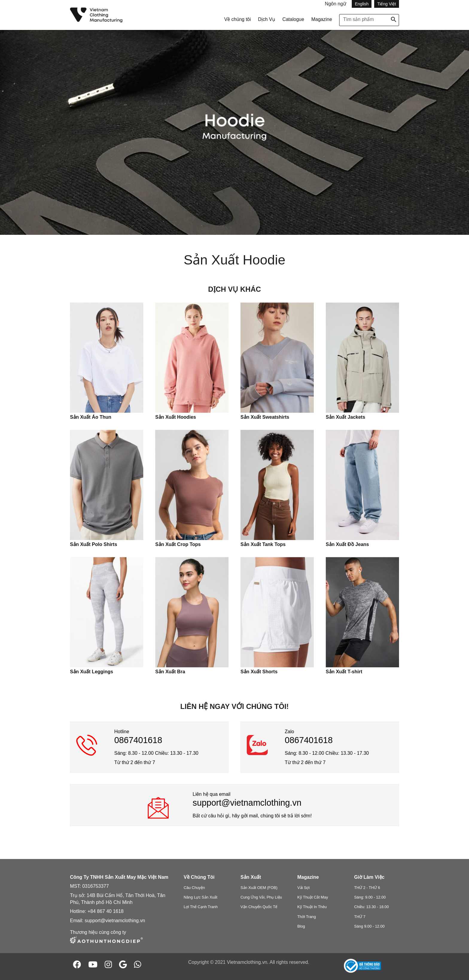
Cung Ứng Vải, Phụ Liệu (261, 897)
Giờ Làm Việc (369, 877)
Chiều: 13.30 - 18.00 (371, 907)
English (362, 4)
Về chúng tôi (237, 19)
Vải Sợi (303, 888)
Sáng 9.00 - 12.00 (369, 926)
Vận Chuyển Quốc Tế (259, 907)
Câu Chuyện (194, 888)
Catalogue (293, 19)
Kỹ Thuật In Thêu (312, 907)
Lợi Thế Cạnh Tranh (201, 907)
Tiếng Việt (387, 4)
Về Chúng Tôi (199, 877)
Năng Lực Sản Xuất (201, 897)
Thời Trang (307, 917)
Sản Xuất (251, 877)
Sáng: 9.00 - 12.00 (370, 897)
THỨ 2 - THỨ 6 (367, 888)
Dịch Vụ (267, 19)
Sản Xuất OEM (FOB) (259, 888)
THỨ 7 (360, 917)
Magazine (322, 19)
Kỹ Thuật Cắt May (313, 897)
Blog (301, 926)
